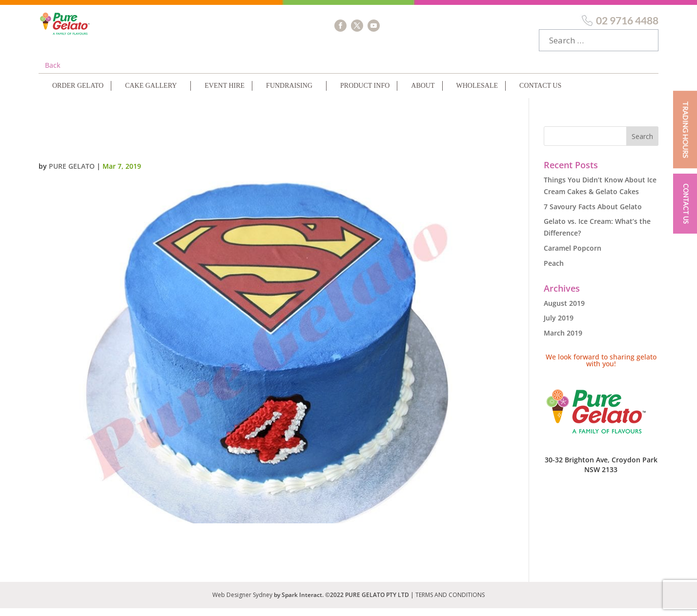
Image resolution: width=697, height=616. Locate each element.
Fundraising (289, 93)
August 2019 (564, 311)
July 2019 (559, 326)
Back (53, 73)
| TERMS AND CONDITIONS (448, 603)
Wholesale (477, 93)
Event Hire (225, 93)
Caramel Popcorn (573, 256)
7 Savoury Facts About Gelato (593, 214)
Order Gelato (78, 93)
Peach (554, 271)
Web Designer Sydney (243, 603)
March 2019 (563, 341)
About (423, 93)
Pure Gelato (72, 174)
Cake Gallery (151, 93)
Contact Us (540, 93)
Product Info (365, 93)
